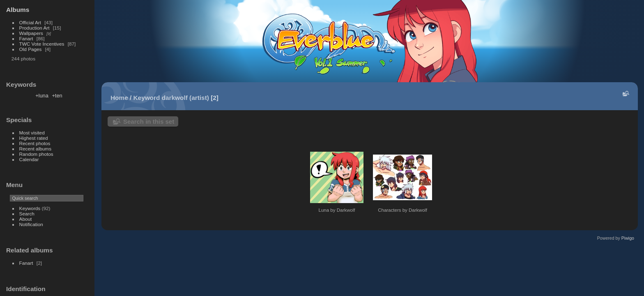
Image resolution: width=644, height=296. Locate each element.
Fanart (26, 38)
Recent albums (35, 149)
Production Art (34, 28)
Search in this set (149, 121)
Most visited (32, 133)
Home (119, 98)
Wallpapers (31, 33)
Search (27, 214)
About (26, 219)
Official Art (30, 22)
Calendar (29, 159)
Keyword (147, 98)
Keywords (30, 208)
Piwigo (628, 238)
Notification (31, 224)
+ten (57, 96)
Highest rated (34, 138)
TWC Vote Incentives (42, 44)
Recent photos (35, 143)
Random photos (36, 154)
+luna (42, 96)
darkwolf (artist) (185, 98)
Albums (18, 10)
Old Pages (31, 49)
